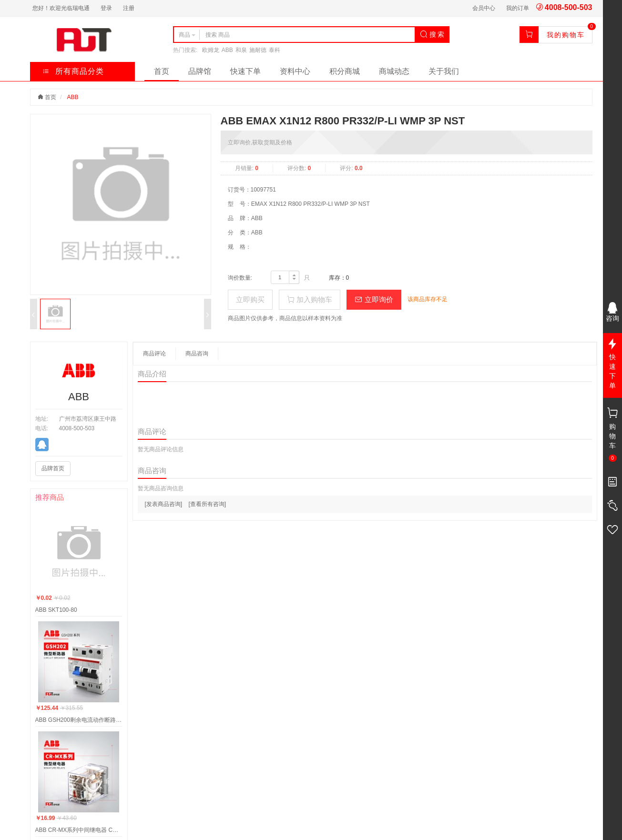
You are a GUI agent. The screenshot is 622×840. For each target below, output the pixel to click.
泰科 (275, 50)
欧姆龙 (211, 50)
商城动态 (394, 71)
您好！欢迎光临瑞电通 (61, 8)
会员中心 (484, 8)
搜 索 (432, 34)
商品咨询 (197, 354)
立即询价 (374, 299)
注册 (129, 8)
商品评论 (154, 354)
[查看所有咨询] (208, 504)
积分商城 (345, 71)
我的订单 (518, 8)
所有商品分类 (73, 71)
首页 (162, 71)
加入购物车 (310, 299)
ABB (227, 50)
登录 (106, 8)
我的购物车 (566, 35)
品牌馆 (200, 71)
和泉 (241, 50)
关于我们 (444, 71)
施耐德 (258, 50)
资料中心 (295, 71)
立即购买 (250, 299)
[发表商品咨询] (164, 504)
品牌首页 (53, 468)
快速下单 (245, 71)
